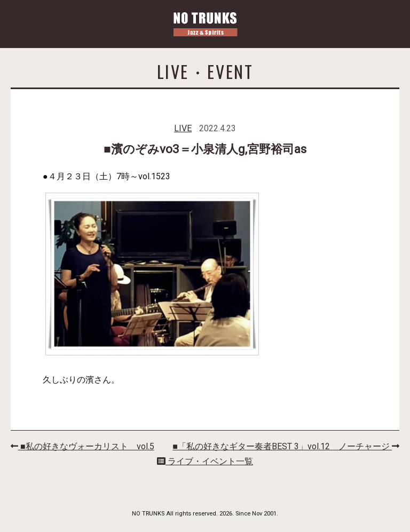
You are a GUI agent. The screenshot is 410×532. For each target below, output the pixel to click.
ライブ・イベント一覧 (205, 461)
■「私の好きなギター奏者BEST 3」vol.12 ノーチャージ (286, 446)
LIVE (183, 128)
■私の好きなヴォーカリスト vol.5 (82, 446)
